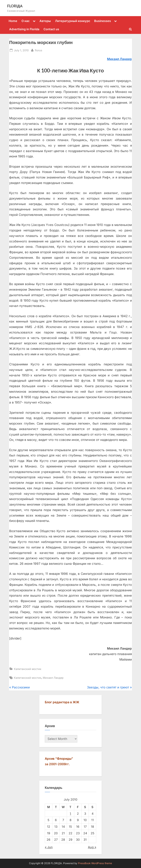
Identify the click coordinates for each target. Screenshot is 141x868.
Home (13, 21)
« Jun (49, 847)
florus (39, 50)
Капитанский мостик (28, 669)
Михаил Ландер (53, 678)
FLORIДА (15, 6)
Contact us (51, 29)
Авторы (45, 21)
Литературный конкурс (73, 21)
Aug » (92, 847)
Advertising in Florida (24, 29)
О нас (26, 21)
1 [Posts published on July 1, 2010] (70, 814)
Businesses (103, 21)
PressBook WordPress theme (95, 863)
